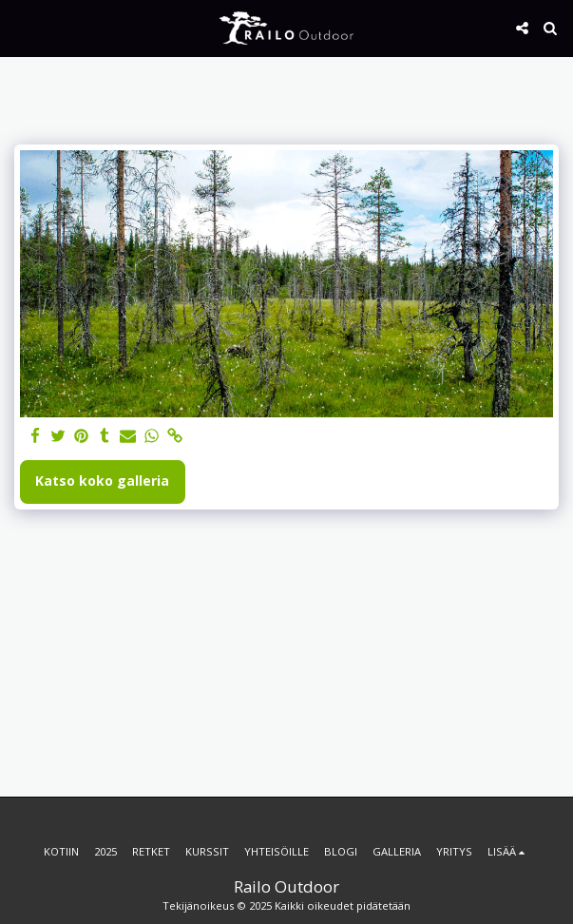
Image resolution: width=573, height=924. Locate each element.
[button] (21, 27)
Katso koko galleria (102, 481)
